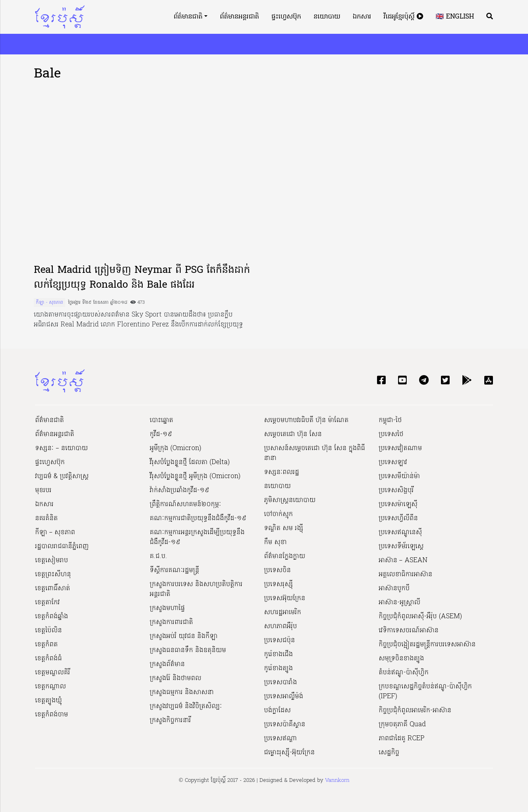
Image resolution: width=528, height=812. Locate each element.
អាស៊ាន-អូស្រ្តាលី (400, 603)
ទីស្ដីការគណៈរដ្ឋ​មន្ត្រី (174, 570)
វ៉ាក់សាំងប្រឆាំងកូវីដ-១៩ (179, 490)
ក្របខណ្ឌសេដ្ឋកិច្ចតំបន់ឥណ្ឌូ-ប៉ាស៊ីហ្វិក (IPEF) (425, 692)
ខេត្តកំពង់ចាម (52, 715)
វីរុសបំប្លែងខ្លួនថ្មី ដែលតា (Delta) (190, 462)
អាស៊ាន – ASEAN (403, 561)
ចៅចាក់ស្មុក (278, 514)
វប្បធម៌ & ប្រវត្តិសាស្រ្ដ (62, 476)
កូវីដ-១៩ (161, 434)
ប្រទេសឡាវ (393, 462)
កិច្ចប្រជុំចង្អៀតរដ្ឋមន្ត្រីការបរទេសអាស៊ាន (427, 645)
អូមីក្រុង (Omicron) (176, 448)
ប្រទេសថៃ (391, 434)
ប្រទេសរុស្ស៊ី (278, 584)
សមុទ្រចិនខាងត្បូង (401, 659)
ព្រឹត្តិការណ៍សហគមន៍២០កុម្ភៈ (185, 505)
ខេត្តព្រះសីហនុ (53, 575)
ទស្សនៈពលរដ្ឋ (282, 472)
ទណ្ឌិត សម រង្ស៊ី (284, 528)
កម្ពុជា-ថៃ (390, 420)
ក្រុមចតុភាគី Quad (402, 725)
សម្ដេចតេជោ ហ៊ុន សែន (293, 434)
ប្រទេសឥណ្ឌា (280, 739)
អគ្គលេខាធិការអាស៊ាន (405, 575)
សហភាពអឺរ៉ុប (280, 627)
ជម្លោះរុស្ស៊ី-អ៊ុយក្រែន (289, 753)
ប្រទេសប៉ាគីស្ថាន (285, 725)
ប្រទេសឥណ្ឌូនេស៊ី (400, 533)
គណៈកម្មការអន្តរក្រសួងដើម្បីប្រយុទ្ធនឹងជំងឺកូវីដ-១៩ (197, 537)
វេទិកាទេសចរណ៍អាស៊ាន (409, 631)
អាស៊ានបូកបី (394, 589)
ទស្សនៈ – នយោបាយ (61, 448)
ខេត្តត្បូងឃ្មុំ (48, 701)
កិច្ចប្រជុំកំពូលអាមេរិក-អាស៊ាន (415, 711)
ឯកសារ (362, 17)
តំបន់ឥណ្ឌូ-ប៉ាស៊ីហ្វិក (404, 673)
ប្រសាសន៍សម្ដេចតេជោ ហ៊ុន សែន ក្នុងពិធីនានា (315, 453)
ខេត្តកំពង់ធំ (48, 659)
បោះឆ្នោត (161, 420)
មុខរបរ (43, 490)
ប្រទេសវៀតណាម (400, 448)
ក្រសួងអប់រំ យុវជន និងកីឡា (184, 636)
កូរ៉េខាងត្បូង (278, 669)
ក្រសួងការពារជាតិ (171, 622)
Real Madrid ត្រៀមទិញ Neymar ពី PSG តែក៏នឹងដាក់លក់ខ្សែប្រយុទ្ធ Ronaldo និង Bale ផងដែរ (142, 278)
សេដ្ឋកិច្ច (389, 753)
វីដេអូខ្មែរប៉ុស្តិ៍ (403, 17)
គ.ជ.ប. (158, 556)
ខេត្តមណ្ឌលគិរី (53, 673)
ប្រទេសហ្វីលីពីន (398, 519)
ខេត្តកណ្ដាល (51, 687)
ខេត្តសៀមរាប (52, 561)
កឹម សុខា (275, 542)
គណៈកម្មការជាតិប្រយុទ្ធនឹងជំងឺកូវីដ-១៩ (198, 519)
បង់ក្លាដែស (277, 711)
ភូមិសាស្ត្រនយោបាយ (290, 500)
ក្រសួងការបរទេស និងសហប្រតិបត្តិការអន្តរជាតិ (196, 589)
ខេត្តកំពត (46, 645)
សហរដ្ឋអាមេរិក (283, 613)
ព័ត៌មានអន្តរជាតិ (239, 17)
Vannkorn (337, 780)
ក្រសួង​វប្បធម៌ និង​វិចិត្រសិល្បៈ (186, 706)
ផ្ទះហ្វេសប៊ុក (286, 17)
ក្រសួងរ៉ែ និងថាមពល (176, 678)
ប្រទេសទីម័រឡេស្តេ (401, 547)
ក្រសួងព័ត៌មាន (167, 664)
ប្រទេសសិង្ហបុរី (396, 490)
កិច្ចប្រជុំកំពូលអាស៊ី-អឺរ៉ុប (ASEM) (420, 617)
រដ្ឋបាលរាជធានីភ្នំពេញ (62, 547)
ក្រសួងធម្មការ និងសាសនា (182, 692)
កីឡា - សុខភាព (49, 303)
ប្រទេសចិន (277, 570)
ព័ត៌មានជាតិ (188, 17)
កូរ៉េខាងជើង (278, 655)
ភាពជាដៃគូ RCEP (402, 739)
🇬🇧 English (455, 17)
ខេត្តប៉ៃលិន (48, 631)
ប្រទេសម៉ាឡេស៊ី (398, 505)
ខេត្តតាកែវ (47, 603)
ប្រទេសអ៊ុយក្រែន (285, 598)
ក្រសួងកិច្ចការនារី (170, 720)
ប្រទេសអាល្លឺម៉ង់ (284, 697)
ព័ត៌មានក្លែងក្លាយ (285, 556)
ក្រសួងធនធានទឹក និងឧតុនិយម (188, 650)
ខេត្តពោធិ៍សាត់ (53, 589)
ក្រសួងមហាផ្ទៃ (167, 608)
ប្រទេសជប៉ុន (279, 641)
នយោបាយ (327, 17)
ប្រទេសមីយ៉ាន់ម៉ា (399, 476)
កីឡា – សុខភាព (55, 533)
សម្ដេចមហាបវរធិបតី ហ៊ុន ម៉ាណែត (306, 420)
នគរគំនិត (46, 519)
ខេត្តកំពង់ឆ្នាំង (52, 617)
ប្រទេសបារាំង (280, 683)
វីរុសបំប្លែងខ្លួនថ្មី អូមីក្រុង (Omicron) (195, 476)
